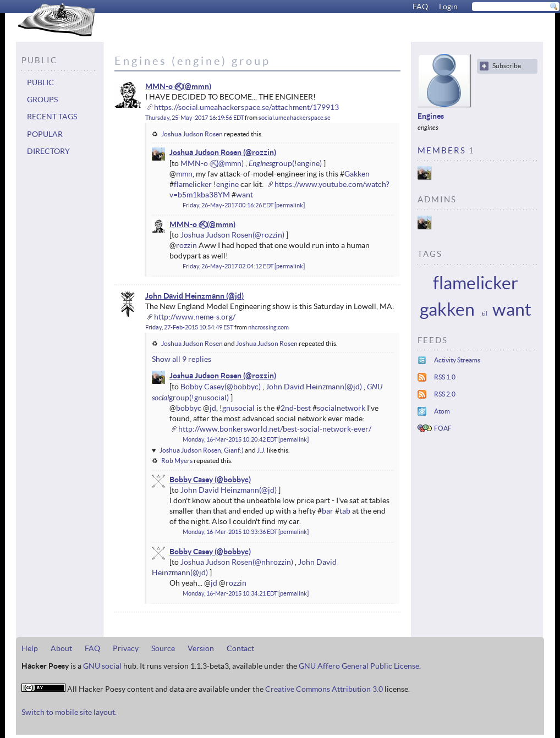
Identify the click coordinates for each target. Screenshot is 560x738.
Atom (442, 411)
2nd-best (296, 408)
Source (163, 648)
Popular (45, 134)
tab (345, 511)
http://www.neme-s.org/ (195, 317)
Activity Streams (457, 360)
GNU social (102, 666)
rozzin (186, 245)
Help (30, 648)
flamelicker (193, 184)
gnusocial (238, 408)
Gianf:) (234, 450)
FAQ (420, 7)
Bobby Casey (202, 387)
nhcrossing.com (268, 327)
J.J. (261, 450)
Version (201, 648)
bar (328, 511)
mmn (184, 174)
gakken (447, 309)
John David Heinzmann (185, 296)
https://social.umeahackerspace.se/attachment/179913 (246, 107)
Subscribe (507, 66)
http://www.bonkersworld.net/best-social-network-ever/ (275, 429)
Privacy (126, 648)
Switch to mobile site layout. (69, 712)
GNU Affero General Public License (359, 666)
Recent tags (52, 117)
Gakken (357, 174)
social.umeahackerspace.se (295, 118)
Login (448, 7)
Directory (48, 151)
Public (40, 82)
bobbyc (189, 408)
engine (227, 184)
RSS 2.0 (445, 394)
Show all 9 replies (182, 359)
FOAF (443, 428)
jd (213, 408)
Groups (42, 100)
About (61, 648)
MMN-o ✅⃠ (163, 86)
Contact (240, 648)
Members (442, 150)
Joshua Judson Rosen (192, 134)
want (245, 195)
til (485, 314)
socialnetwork (341, 408)
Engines (260, 163)
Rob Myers (177, 461)
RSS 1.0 (445, 377)
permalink (290, 205)
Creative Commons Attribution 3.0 (324, 689)
